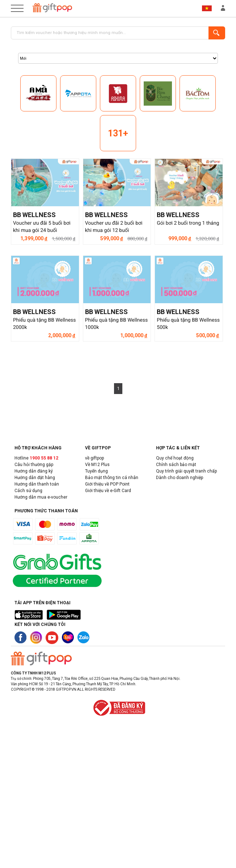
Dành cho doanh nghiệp (180, 478)
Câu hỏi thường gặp (34, 465)
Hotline (36, 458)
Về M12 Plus (97, 465)
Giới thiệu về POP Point (107, 484)
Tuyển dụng (96, 471)
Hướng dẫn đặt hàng (35, 478)
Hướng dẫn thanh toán (37, 484)
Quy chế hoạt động (175, 458)
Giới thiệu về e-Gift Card (108, 491)
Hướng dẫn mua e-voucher (41, 497)
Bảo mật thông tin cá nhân (112, 478)
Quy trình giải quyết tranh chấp (186, 471)
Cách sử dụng (28, 491)
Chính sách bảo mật (176, 465)
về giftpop (94, 458)
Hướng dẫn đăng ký (34, 471)
